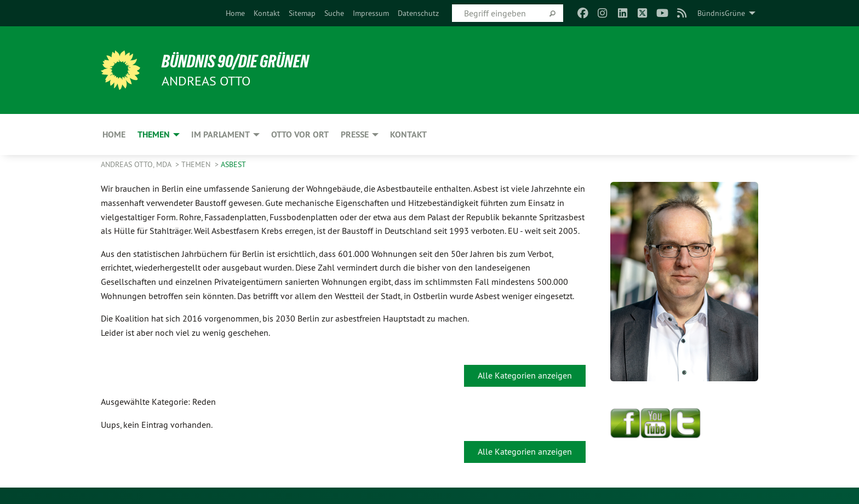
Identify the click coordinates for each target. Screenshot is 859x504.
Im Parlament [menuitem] (221, 134)
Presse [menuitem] (355, 134)
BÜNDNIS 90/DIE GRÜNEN (236, 61)
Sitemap (302, 13)
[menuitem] (235, 13)
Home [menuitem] (114, 134)
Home (235, 13)
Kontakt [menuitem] (408, 134)
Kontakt (267, 13)
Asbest (233, 164)
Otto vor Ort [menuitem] (300, 134)
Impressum (371, 13)
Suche (334, 13)
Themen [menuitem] (154, 134)
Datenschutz (418, 13)
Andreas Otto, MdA (137, 164)
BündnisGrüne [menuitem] (721, 13)
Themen (197, 164)
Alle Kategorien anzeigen (525, 375)
